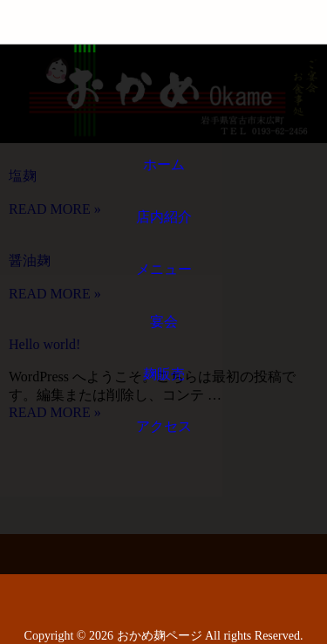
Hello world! (44, 344)
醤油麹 (30, 260)
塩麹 (23, 176)
